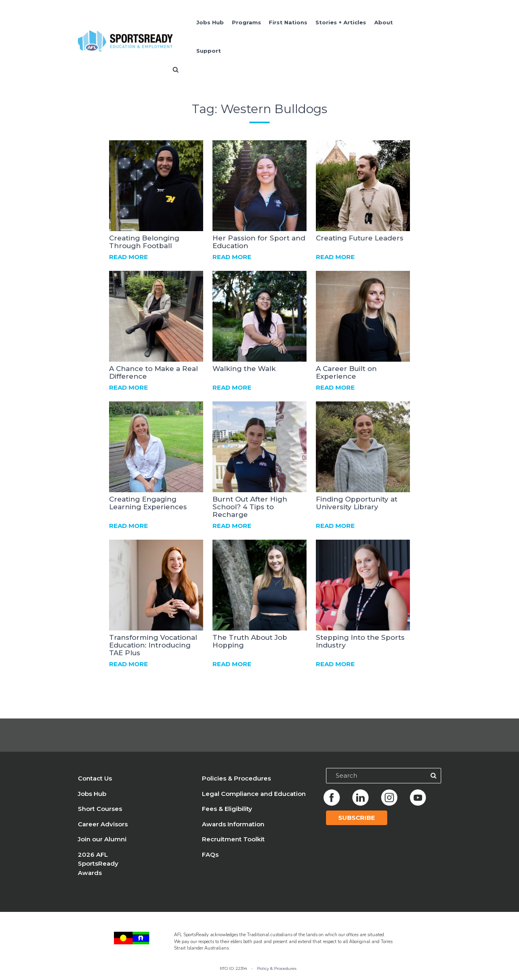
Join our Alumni (102, 839)
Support (209, 51)
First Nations (288, 22)
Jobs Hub (210, 22)
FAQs (210, 855)
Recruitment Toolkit (233, 839)
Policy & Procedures (277, 968)
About (384, 22)
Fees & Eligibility (227, 809)
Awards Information (233, 824)
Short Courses (100, 809)
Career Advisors (103, 824)
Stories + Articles (341, 22)
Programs (247, 22)
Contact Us (95, 778)
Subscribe (357, 818)
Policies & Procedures (236, 778)
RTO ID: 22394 (233, 968)
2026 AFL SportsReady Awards (98, 864)
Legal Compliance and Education (254, 794)
